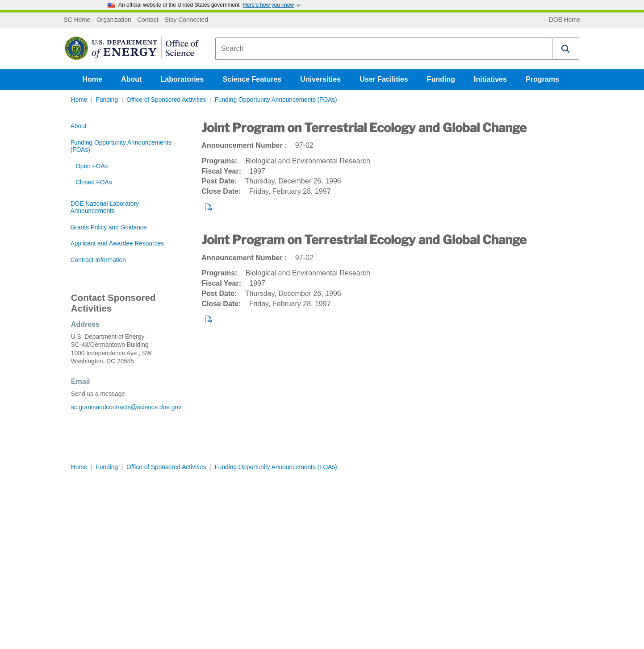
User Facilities (384, 79)
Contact (148, 20)
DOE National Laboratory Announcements (105, 207)
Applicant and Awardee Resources (117, 243)
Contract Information (98, 260)
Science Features (252, 79)
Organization (114, 20)
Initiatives (490, 79)
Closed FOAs (94, 182)
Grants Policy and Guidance (109, 227)
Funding (441, 79)
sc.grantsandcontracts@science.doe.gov (126, 407)
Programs (542, 79)
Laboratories (182, 79)
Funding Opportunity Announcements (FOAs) (276, 100)
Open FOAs (92, 166)
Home (92, 79)
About (131, 79)
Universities (320, 79)
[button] (566, 49)
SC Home (77, 20)
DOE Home (565, 20)
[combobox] (384, 49)
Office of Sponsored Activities (166, 100)
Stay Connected (186, 20)
